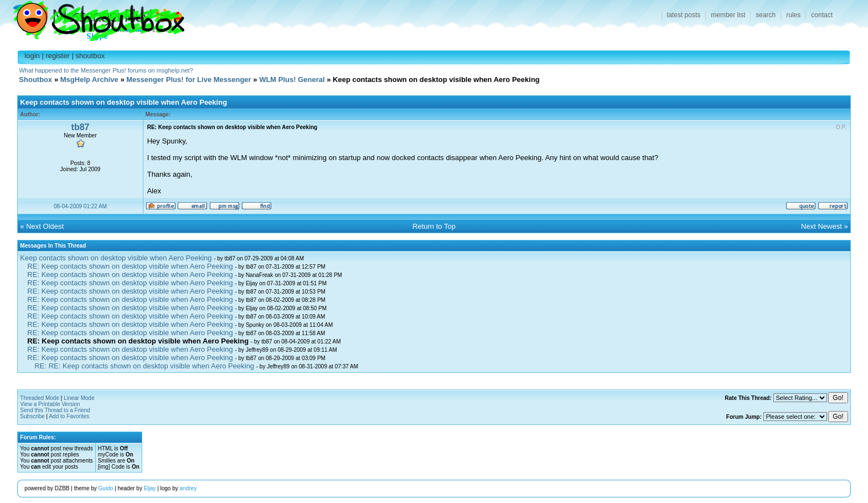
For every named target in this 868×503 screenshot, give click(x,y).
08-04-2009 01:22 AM (80, 206)
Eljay (150, 488)
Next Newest (821, 226)
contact (822, 15)
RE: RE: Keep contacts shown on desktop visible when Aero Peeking (144, 366)
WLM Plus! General (292, 79)
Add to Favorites (69, 416)
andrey (188, 488)
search (766, 15)
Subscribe (32, 416)
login (32, 56)
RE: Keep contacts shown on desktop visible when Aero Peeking (130, 266)
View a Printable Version (50, 404)
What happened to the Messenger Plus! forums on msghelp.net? (106, 70)
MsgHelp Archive (89, 79)
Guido (106, 488)
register (57, 56)
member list (728, 15)
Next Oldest (45, 226)
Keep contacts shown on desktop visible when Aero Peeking (116, 258)
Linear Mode (79, 398)
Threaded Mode (40, 398)
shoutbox (90, 56)
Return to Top (434, 226)
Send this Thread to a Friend (55, 410)
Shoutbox (92, 18)
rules (793, 15)
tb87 (81, 127)
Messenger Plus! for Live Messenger (188, 79)
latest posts (684, 15)
